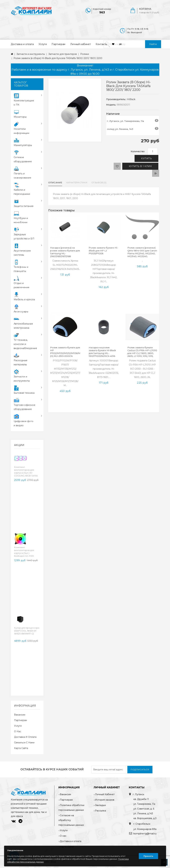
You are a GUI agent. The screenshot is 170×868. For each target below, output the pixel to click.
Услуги (43, 44)
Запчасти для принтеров (63, 54)
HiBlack (131, 99)
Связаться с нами (24, 743)
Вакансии (20, 715)
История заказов (105, 800)
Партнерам (58, 44)
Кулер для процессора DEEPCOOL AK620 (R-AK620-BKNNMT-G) (27, 631)
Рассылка (100, 811)
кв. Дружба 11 (141, 799)
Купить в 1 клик (140, 166)
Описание (55, 182)
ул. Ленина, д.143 (143, 813)
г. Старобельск (142, 824)
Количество (138, 151)
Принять (148, 856)
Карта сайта (21, 748)
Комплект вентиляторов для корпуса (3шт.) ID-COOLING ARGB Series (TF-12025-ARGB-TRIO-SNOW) (26, 474)
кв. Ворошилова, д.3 (145, 818)
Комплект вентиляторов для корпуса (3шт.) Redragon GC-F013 (24, 552)
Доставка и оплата (22, 44)
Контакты (101, 44)
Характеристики (77, 182)
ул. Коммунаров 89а (145, 829)
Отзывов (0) (99, 182)
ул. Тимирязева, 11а (144, 804)
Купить (146, 158)
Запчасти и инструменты (31, 54)
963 (102, 12)
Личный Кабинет (105, 794)
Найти (153, 44)
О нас (18, 731)
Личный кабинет (81, 44)
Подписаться (140, 770)
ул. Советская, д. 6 (144, 809)
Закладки (100, 805)
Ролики (85, 54)
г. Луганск (139, 794)
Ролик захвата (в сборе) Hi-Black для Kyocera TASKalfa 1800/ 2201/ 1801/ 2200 (58, 58)
